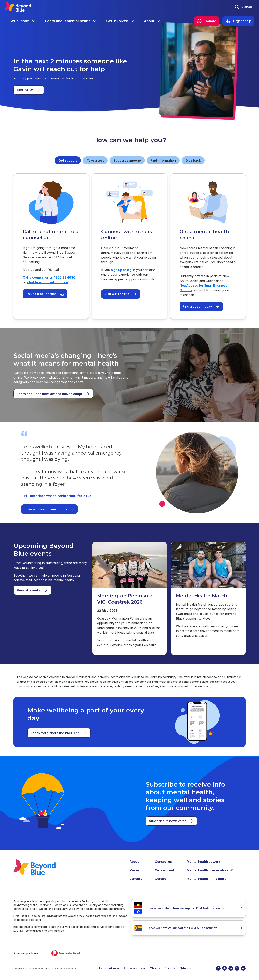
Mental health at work (204, 862)
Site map (187, 968)
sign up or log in (123, 270)
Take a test (95, 160)
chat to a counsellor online (48, 282)
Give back (193, 160)
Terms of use (109, 968)
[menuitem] (23, 21)
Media (134, 870)
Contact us (163, 862)
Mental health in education (210, 870)
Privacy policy (134, 968)
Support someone (127, 160)
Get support (68, 160)
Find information (163, 160)
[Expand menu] (34, 21)
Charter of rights (163, 968)
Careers (136, 879)
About (134, 862)
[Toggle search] (243, 7)
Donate (161, 879)
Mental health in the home (207, 879)
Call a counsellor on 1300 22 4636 (49, 277)
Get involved (164, 870)
